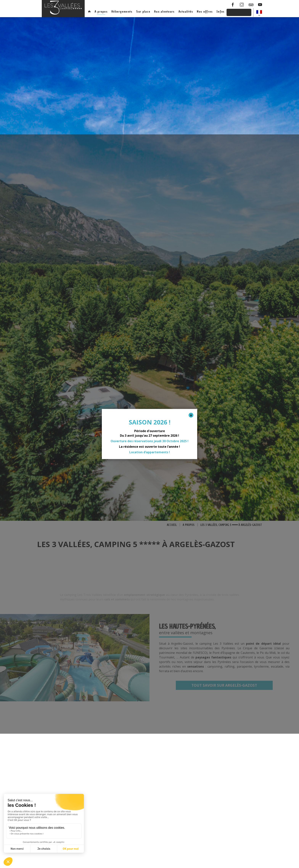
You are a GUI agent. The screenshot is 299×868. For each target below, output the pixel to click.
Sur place (143, 11)
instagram (242, 5)
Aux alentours (164, 11)
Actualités (186, 11)
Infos (220, 11)
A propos (101, 11)
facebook (233, 5)
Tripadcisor (251, 5)
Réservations (239, 12)
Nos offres (205, 11)
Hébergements (122, 11)
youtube (260, 5)
